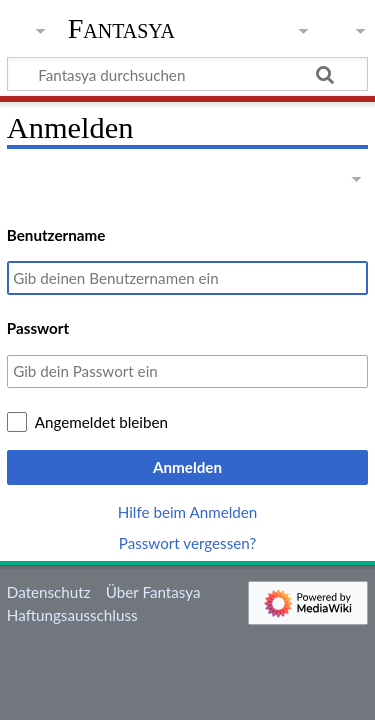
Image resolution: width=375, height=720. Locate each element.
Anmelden (187, 467)
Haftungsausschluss (72, 615)
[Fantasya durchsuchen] (187, 74)
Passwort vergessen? (187, 543)
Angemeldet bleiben (101, 422)
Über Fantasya (153, 592)
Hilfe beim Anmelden (188, 512)
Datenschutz (49, 592)
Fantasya (121, 29)
